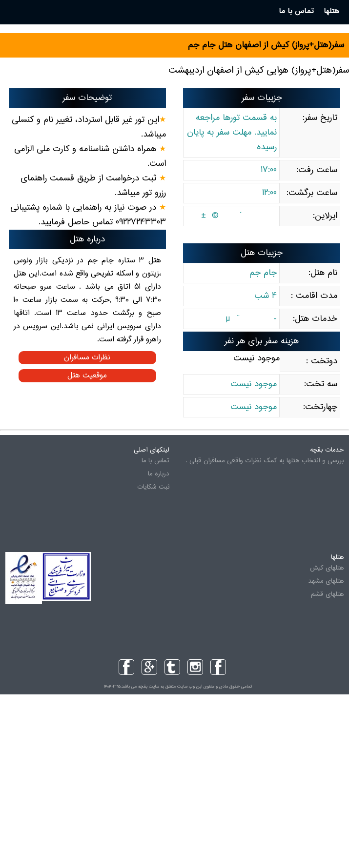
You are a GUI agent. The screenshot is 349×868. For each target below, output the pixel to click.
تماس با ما (155, 461)
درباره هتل (87, 239)
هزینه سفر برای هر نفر (262, 341)
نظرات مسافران (87, 358)
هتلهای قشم (327, 594)
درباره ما (159, 474)
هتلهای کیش (327, 568)
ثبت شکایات (153, 487)
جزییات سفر (262, 98)
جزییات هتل (262, 253)
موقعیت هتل (87, 376)
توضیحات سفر (87, 98)
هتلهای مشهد (326, 581)
